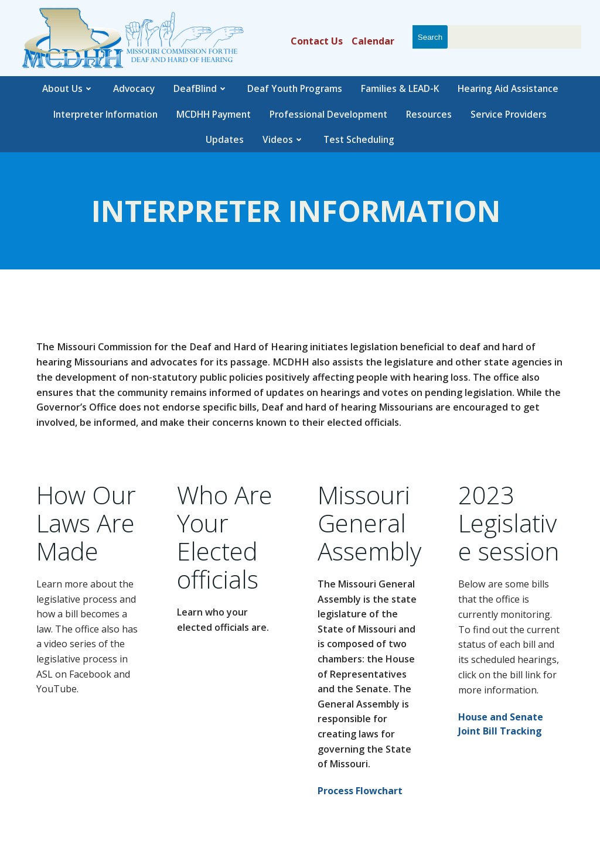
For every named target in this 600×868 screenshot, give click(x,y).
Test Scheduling (359, 139)
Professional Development (328, 114)
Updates (225, 139)
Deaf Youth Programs (295, 88)
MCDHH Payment (214, 114)
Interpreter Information (105, 114)
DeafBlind (201, 88)
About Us (68, 88)
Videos (284, 139)
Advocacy (134, 88)
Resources (429, 114)
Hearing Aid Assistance (508, 88)
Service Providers (509, 114)
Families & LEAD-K (400, 88)
